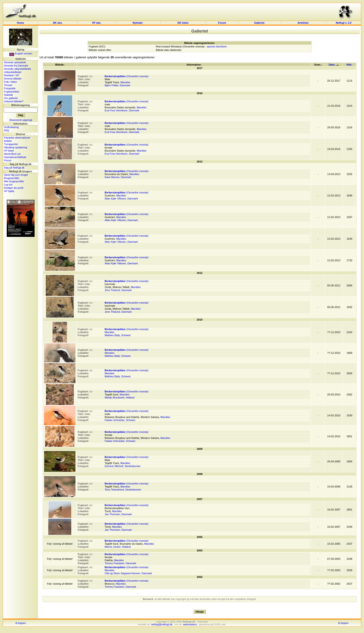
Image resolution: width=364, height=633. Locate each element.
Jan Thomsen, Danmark (118, 514)
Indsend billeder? (14, 101)
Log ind (8, 185)
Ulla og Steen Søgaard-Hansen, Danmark (128, 573)
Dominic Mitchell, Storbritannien (123, 466)
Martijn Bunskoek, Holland (120, 398)
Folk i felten (10, 82)
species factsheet (217, 46)
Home (21, 23)
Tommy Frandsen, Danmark (120, 563)
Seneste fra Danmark (16, 66)
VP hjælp (9, 191)
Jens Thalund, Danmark (118, 290)
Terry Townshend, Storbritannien (123, 490)
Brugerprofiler (12, 178)
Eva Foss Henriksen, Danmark (122, 110)
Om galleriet (11, 98)
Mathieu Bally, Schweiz (118, 335)
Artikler (8, 141)
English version (21, 53)
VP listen (9, 151)
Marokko (125, 82)
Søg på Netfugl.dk (14, 168)
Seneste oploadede (15, 62)
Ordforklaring (11, 127)
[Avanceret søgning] (21, 120)
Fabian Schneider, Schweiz (120, 420)
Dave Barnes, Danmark (118, 177)
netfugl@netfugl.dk (162, 624)
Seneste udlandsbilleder (18, 69)
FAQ (6, 130)
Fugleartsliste (11, 92)
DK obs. (58, 23)
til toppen (21, 623)
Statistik (8, 95)
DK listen (183, 23)
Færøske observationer (17, 138)
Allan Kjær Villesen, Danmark (121, 199)
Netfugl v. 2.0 (344, 23)
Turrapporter (11, 144)
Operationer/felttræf (15, 157)
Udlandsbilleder (13, 72)
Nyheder (138, 23)
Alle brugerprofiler (14, 181)
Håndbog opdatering (16, 147)
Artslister (303, 23)
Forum (222, 23)
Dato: (334, 65)
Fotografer (10, 88)
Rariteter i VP (11, 75)
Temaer (8, 85)
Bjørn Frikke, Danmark (117, 85)
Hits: (349, 65)
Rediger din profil (14, 188)
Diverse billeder (13, 79)
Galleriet (259, 23)
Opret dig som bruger (16, 175)
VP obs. (97, 23)
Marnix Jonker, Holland (118, 547)
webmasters (190, 624)
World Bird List (12, 154)
